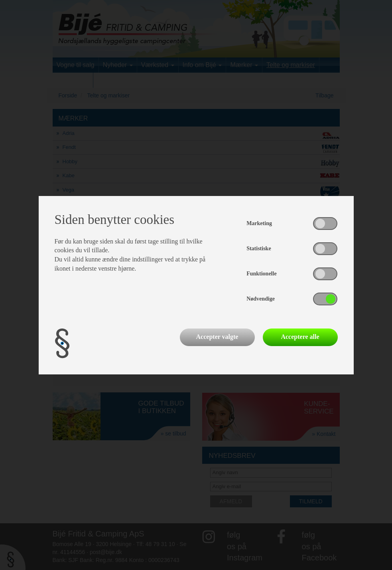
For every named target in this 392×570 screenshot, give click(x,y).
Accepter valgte (217, 337)
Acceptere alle (300, 337)
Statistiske (259, 248)
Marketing (259, 223)
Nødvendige (261, 299)
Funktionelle (261, 274)
